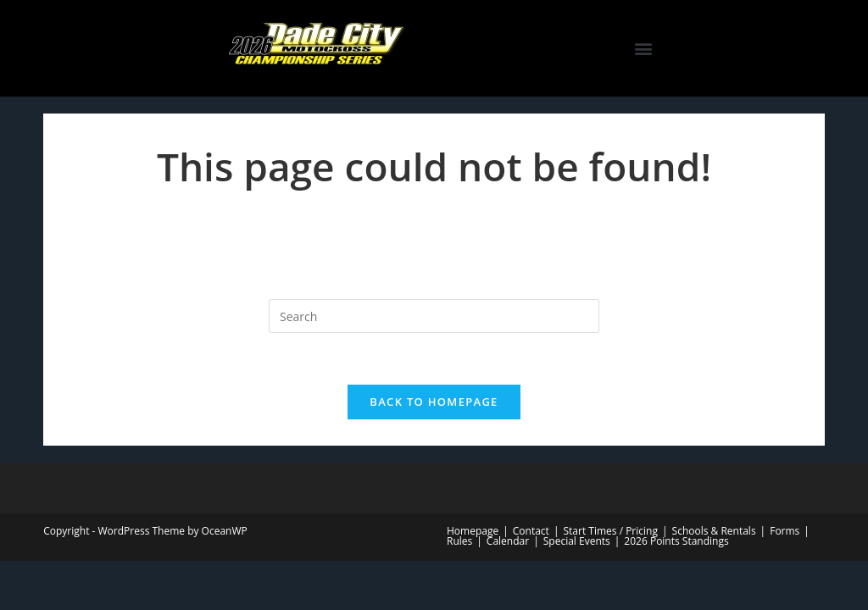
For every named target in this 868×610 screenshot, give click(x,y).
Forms (785, 531)
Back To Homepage (434, 402)
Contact (531, 531)
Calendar (508, 541)
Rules (459, 541)
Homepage (473, 531)
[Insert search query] (434, 316)
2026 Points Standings (676, 541)
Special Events (577, 541)
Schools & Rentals (714, 531)
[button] (643, 49)
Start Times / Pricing (610, 531)
